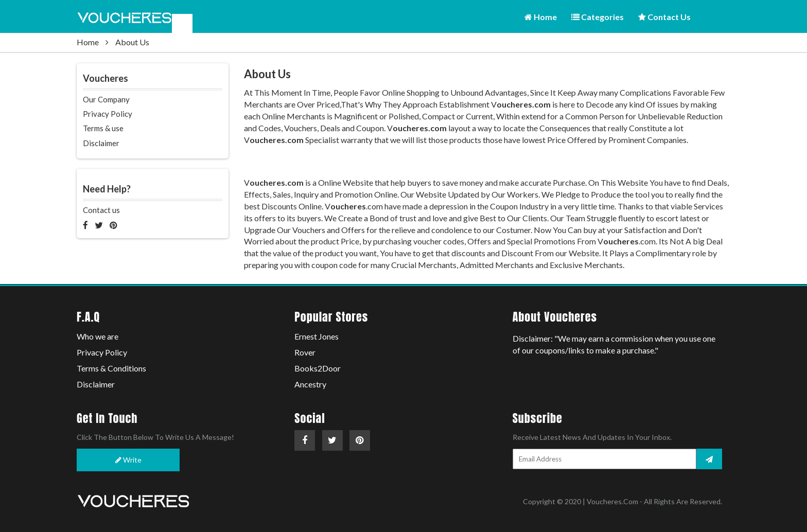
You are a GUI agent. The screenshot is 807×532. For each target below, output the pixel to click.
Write (128, 460)
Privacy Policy (108, 114)
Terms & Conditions (111, 368)
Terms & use (103, 128)
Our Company (106, 99)
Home (541, 17)
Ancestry (310, 384)
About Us (132, 42)
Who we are (98, 336)
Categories (598, 17)
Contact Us (664, 17)
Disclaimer (101, 143)
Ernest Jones (317, 336)
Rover (305, 352)
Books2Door (318, 368)
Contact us (101, 210)
